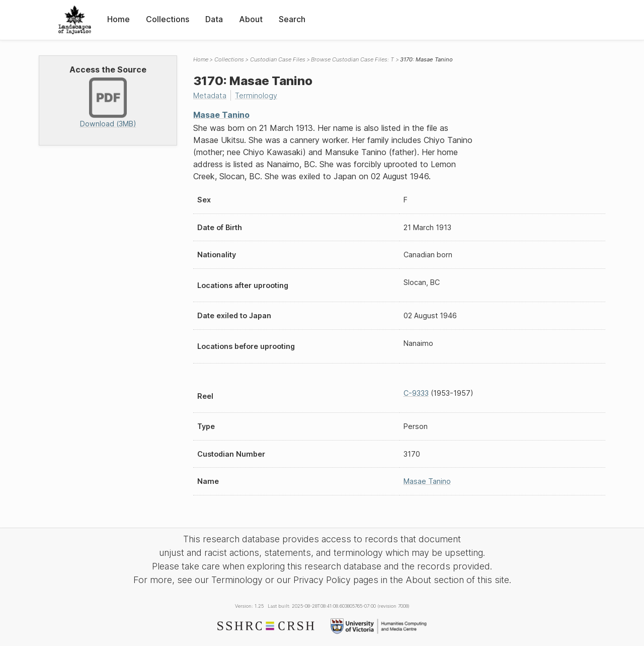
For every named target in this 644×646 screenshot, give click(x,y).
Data (214, 19)
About (251, 19)
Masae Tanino (221, 115)
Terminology (256, 95)
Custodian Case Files (278, 59)
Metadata (210, 95)
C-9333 (416, 393)
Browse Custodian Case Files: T (352, 59)
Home (118, 19)
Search (292, 19)
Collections (168, 19)
